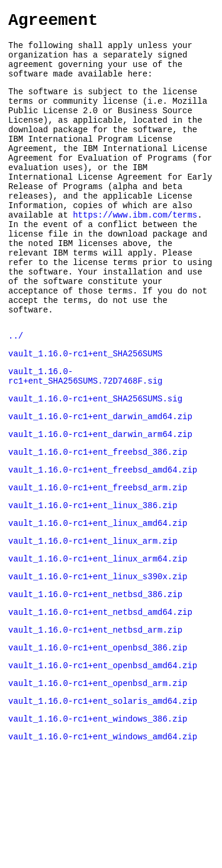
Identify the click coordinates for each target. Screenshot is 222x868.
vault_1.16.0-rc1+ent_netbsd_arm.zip (95, 715)
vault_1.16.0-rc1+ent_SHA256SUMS (85, 411)
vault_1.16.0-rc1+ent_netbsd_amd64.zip (100, 696)
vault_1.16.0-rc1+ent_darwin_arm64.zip (100, 500)
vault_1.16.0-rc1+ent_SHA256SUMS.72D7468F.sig (85, 436)
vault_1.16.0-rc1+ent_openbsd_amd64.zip (103, 754)
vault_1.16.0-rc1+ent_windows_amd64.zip (103, 833)
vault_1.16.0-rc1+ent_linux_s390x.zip (98, 657)
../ (16, 391)
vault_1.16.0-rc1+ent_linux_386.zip (93, 578)
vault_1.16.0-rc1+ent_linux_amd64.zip (98, 598)
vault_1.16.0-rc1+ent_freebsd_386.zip (98, 520)
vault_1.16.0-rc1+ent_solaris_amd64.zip (103, 794)
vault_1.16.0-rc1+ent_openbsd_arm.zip (98, 774)
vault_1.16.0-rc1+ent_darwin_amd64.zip (100, 481)
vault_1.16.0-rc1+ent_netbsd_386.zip (95, 676)
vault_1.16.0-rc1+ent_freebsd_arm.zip (98, 559)
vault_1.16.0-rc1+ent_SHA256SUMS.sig (95, 461)
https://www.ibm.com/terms (135, 250)
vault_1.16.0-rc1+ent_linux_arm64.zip (98, 637)
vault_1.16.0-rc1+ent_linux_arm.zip (93, 618)
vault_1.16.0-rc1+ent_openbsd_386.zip (98, 735)
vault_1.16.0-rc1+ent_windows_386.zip (98, 813)
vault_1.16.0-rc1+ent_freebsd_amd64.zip (103, 539)
